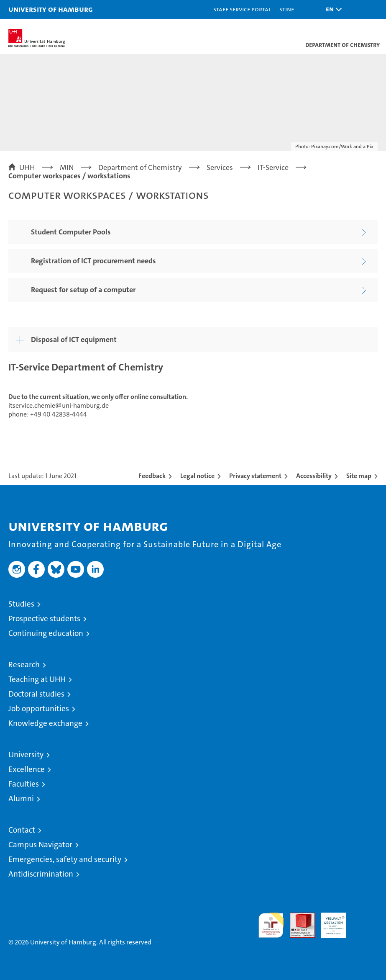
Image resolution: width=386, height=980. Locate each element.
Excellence (27, 769)
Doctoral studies (36, 694)
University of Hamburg (51, 9)
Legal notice (197, 476)
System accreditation (365, 921)
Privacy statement (255, 476)
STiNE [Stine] (287, 9)
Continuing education (46, 633)
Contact (22, 830)
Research (24, 665)
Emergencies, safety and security (65, 859)
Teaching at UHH (37, 679)
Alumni (21, 799)
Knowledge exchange (45, 723)
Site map (359, 476)
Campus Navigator (40, 845)
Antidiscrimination (41, 874)
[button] (332, 9)
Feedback (152, 476)
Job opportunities (39, 709)
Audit (298, 917)
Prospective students (44, 619)
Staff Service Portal (242, 9)
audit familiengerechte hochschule (271, 925)
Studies (21, 604)
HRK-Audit (329, 921)
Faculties (24, 784)
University (26, 755)
